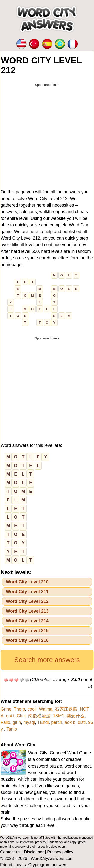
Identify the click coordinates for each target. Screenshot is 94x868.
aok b (70, 722)
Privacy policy (60, 852)
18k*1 (59, 716)
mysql (29, 722)
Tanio (12, 729)
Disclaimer (34, 852)
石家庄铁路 (66, 709)
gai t (10, 716)
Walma (46, 709)
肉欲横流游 (39, 716)
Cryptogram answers (48, 865)
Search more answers (47, 660)
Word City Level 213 (27, 611)
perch (57, 722)
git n (17, 722)
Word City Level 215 (27, 631)
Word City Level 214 (27, 621)
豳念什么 (76, 716)
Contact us (10, 852)
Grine (6, 709)
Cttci (21, 716)
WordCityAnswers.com (52, 858)
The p (19, 709)
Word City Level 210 (27, 582)
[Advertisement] (47, 136)
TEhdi (43, 722)
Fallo (5, 722)
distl (82, 722)
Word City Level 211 (27, 592)
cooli (32, 709)
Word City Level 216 (27, 640)
